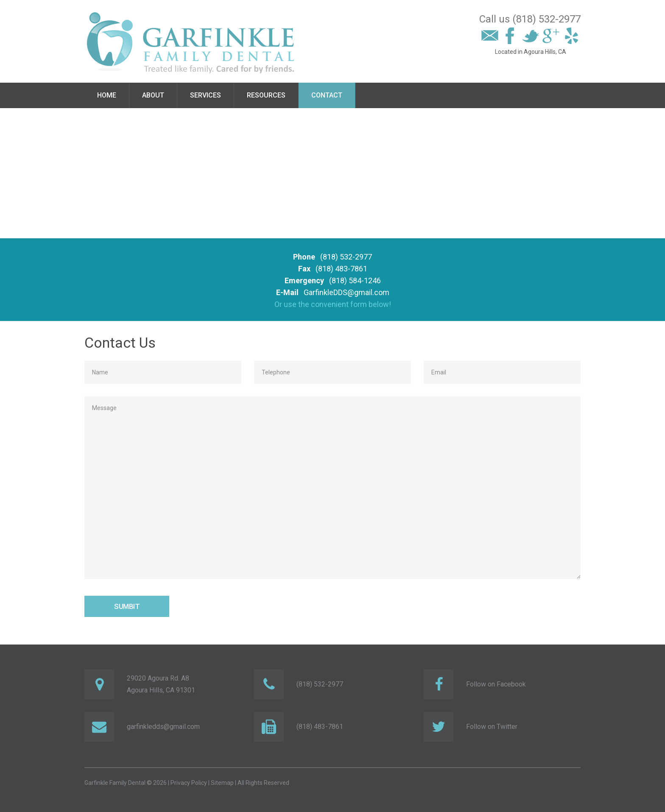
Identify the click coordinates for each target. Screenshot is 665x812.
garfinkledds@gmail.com (163, 727)
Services (205, 95)
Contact (327, 95)
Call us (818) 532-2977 (530, 19)
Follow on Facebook (496, 684)
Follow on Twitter (492, 727)
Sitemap (222, 783)
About (153, 95)
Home (107, 95)
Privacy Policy (189, 783)
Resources (266, 95)
